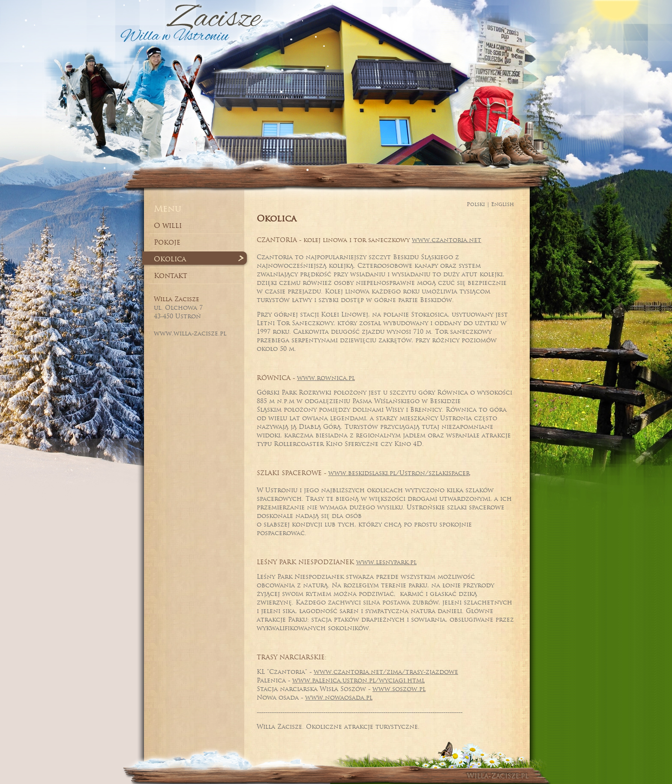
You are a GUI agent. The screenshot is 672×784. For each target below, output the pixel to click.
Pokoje (167, 242)
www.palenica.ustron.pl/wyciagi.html (358, 680)
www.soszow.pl (399, 689)
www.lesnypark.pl (386, 562)
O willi (168, 225)
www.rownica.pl (326, 378)
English (502, 204)
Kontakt (171, 275)
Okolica (170, 259)
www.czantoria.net (447, 240)
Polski (476, 204)
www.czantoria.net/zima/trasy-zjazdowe (386, 672)
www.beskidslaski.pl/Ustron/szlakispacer (399, 473)
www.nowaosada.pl (339, 697)
